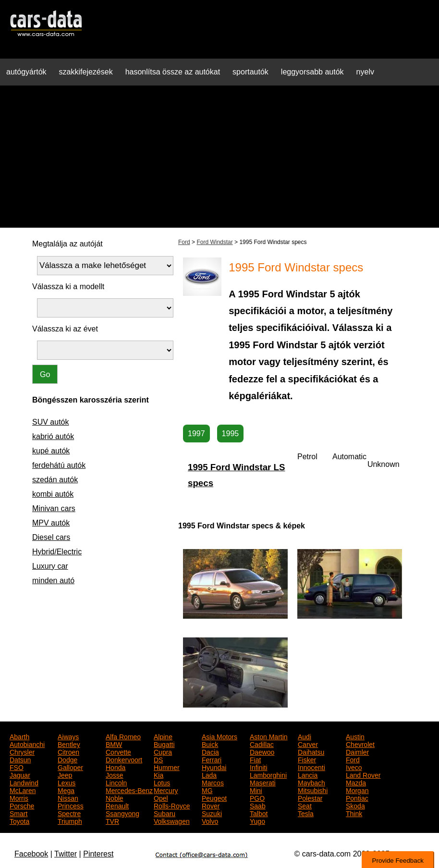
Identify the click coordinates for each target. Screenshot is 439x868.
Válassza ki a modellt (68, 287)
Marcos (213, 782)
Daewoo (262, 751)
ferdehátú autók (59, 465)
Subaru (165, 813)
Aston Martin (269, 736)
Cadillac (262, 744)
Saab (258, 805)
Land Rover (363, 774)
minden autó (53, 581)
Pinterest (98, 854)
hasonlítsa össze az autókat (173, 72)
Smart (18, 813)
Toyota (19, 820)
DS (158, 759)
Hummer (167, 767)
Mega (66, 790)
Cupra (163, 751)
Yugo (257, 820)
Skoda (355, 805)
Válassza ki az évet (65, 329)
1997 (196, 434)
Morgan (357, 790)
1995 (231, 434)
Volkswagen (172, 820)
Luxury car (50, 566)
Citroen (68, 751)
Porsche (22, 805)
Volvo (210, 820)
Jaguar (20, 774)
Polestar (310, 797)
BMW (114, 744)
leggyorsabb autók (312, 72)
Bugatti (164, 744)
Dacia (210, 751)
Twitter (66, 854)
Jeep (65, 774)
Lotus (162, 782)
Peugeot (214, 797)
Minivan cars (54, 508)
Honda (116, 767)
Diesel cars (51, 537)
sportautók (250, 72)
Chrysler (22, 751)
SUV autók (50, 422)
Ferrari (212, 759)
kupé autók (51, 451)
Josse (115, 774)
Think (354, 813)
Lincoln (116, 782)
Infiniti (259, 767)
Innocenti (311, 767)
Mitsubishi (313, 790)
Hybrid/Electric (57, 552)
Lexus (67, 782)
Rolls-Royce (172, 805)
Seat (305, 805)
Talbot (259, 813)
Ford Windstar (214, 242)
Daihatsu (311, 751)
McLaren (23, 790)
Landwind (24, 782)
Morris (19, 797)
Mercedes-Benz (129, 790)
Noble (115, 797)
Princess (71, 805)
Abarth (19, 736)
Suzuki (212, 813)
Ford (184, 242)
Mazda (356, 782)
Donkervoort (124, 759)
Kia (159, 774)
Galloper (70, 767)
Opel (161, 797)
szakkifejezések (86, 72)
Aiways (68, 736)
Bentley (69, 744)
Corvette (118, 751)
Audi (305, 736)
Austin (355, 736)
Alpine (163, 736)
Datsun (20, 759)
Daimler (357, 751)
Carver (308, 744)
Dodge (67, 759)
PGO (257, 797)
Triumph (70, 820)
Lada (209, 774)
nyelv (365, 72)
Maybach (311, 782)
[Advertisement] (219, 160)
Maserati (263, 782)
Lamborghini (268, 774)
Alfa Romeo (123, 736)
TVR (112, 820)
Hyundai (214, 767)
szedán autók (55, 480)
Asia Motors (219, 736)
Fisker (307, 759)
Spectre (69, 813)
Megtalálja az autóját (67, 244)
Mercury (166, 790)
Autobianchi (27, 744)
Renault (117, 805)
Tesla (306, 813)
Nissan (68, 797)
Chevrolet (360, 744)
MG (207, 790)
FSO (17, 767)
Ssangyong (122, 813)
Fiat (255, 759)
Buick (210, 744)
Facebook (31, 854)
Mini (256, 790)
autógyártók (26, 72)
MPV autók (51, 523)
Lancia (308, 774)
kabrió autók (53, 436)
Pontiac (357, 797)
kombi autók (53, 494)
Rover (211, 805)
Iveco (354, 767)
